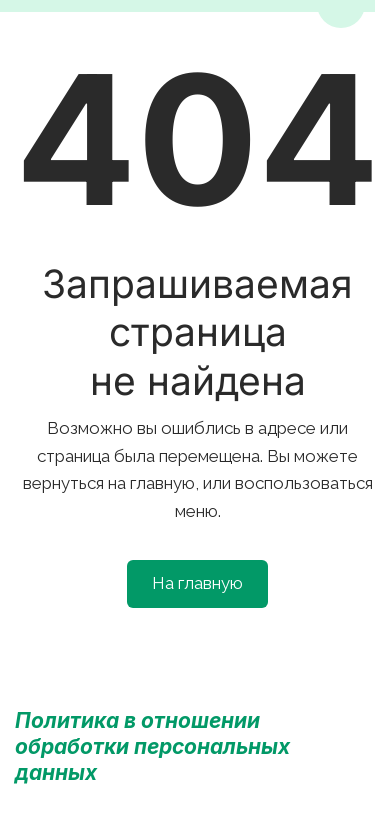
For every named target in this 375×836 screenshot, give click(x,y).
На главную (197, 583)
